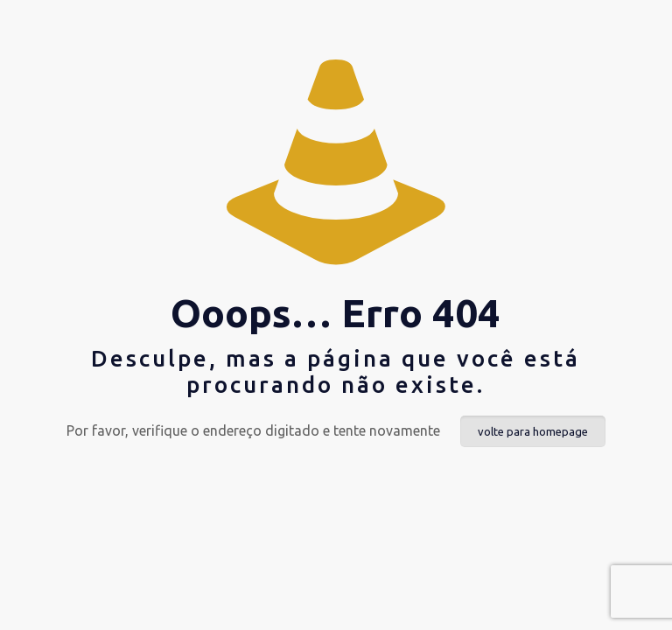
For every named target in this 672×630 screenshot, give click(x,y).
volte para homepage (533, 431)
